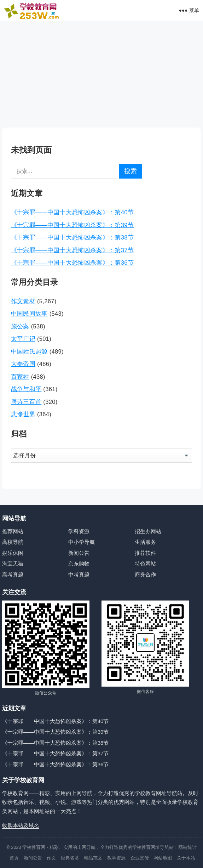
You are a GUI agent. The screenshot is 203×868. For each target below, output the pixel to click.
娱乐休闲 (13, 553)
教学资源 (116, 858)
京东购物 (79, 563)
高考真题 (13, 574)
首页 (14, 858)
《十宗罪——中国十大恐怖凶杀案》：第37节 (72, 250)
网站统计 (187, 847)
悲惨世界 (23, 414)
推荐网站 (13, 531)
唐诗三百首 (26, 402)
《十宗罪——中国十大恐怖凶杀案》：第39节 (72, 225)
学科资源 (79, 531)
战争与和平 (26, 389)
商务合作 (145, 574)
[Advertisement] (101, 74)
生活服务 (145, 542)
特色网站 (145, 563)
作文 (51, 858)
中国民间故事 (29, 314)
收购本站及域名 (21, 825)
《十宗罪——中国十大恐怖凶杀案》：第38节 (72, 237)
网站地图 (163, 858)
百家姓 (20, 377)
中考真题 (79, 574)
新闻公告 (79, 553)
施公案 (20, 326)
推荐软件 (145, 553)
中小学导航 (82, 542)
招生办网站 (148, 531)
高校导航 (13, 542)
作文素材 (23, 301)
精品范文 (93, 858)
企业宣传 (140, 858)
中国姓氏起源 (29, 351)
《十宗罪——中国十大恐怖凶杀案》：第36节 (72, 263)
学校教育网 (34, 847)
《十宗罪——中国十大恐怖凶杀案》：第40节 (72, 212)
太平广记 (23, 339)
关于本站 (186, 858)
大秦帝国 (23, 364)
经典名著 (70, 858)
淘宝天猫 (13, 563)
